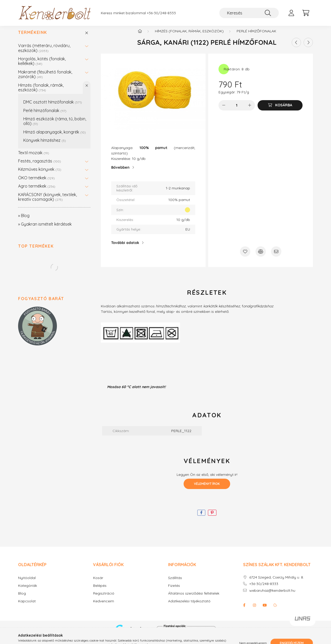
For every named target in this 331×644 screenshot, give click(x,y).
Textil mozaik (34, 158)
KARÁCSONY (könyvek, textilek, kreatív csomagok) (47, 202)
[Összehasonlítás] (261, 257)
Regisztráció (104, 599)
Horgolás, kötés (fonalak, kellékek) (42, 66)
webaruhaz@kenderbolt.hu (272, 596)
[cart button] (306, 13)
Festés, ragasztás (40, 166)
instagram (254, 610)
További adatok (125, 248)
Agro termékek (37, 191)
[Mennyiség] (237, 110)
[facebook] (201, 518)
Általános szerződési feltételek (194, 599)
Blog (22, 599)
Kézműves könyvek (40, 174)
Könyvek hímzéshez (45, 145)
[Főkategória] (140, 36)
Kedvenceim (104, 606)
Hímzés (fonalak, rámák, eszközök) (41, 93)
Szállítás (175, 583)
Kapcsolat (27, 606)
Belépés (100, 591)
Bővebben (120, 173)
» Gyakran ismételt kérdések (45, 229)
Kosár (98, 583)
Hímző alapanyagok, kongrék (55, 137)
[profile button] (291, 13)
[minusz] (224, 110)
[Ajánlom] (276, 257)
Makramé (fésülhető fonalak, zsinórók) (45, 79)
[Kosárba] (280, 110)
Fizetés (174, 591)
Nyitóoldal (27, 583)
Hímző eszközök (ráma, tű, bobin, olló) (55, 126)
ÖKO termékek (36, 183)
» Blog (24, 221)
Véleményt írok (207, 489)
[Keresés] (249, 13)
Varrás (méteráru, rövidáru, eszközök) (44, 53)
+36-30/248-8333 (161, 13)
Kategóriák (28, 591)
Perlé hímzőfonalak (45, 116)
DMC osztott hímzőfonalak (53, 107)
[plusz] (250, 110)
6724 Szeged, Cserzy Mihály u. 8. (277, 583)
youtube (265, 610)
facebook (244, 610)
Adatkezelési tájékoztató (189, 606)
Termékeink (33, 38)
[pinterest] (212, 518)
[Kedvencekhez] (245, 257)
